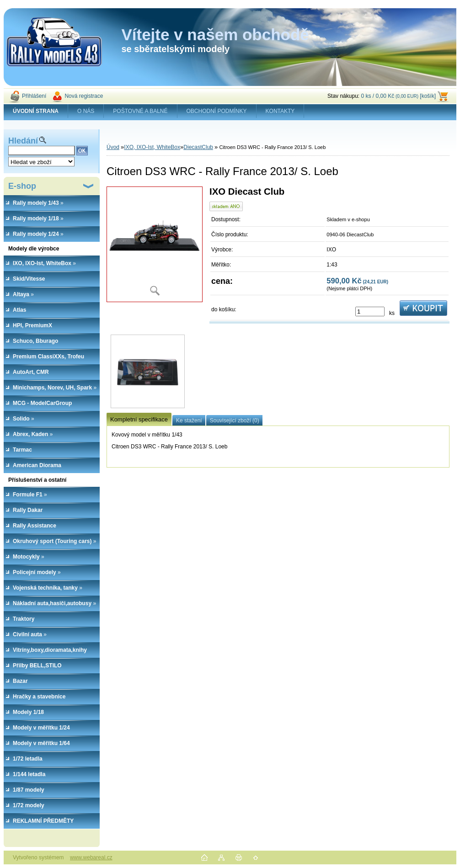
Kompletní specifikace (139, 419)
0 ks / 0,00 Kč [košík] (398, 96)
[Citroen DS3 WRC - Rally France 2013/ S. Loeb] (155, 244)
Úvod (113, 147)
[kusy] (370, 312)
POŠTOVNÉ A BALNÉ (140, 111)
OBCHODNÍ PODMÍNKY (217, 111)
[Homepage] (36, 111)
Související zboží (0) (235, 421)
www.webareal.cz (91, 857)
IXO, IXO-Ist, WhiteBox (152, 147)
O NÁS (86, 111)
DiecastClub (198, 147)
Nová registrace (84, 96)
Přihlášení (34, 96)
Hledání (23, 141)
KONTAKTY (280, 111)
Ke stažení (189, 421)
